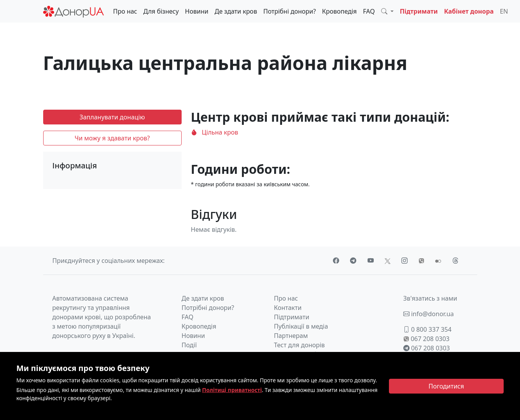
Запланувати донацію (112, 117)
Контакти (288, 308)
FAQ (369, 11)
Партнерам (291, 336)
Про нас (125, 11)
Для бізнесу (161, 11)
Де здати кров (236, 11)
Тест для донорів (299, 345)
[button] (387, 11)
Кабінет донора (469, 11)
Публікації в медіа (301, 326)
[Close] (446, 386)
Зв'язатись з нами (430, 298)
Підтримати (419, 11)
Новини (197, 11)
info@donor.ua (429, 314)
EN (504, 11)
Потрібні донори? (290, 11)
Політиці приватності (232, 390)
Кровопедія (339, 11)
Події (189, 345)
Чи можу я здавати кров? (112, 138)
